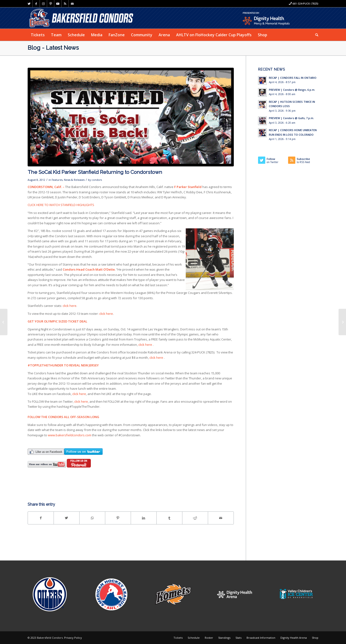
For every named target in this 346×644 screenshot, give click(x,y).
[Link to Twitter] (29, 4)
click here (70, 306)
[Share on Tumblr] (169, 518)
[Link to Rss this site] (65, 4)
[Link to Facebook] (36, 4)
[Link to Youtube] (58, 4)
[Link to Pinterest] (51, 4)
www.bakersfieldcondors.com (70, 435)
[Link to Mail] (72, 4)
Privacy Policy (73, 638)
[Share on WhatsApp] (92, 518)
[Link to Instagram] (43, 4)
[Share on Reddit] (195, 518)
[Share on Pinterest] (118, 518)
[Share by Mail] (221, 518)
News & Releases (74, 180)
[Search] (315, 35)
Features (57, 180)
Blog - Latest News (53, 48)
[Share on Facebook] (41, 518)
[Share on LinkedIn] (144, 518)
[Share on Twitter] (67, 518)
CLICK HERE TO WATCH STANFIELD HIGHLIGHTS (61, 205)
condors (97, 180)
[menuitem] (38, 35)
